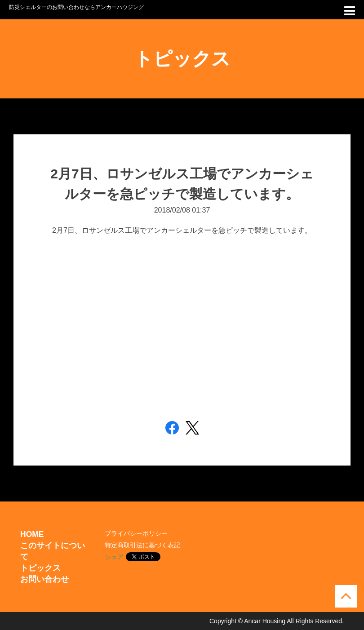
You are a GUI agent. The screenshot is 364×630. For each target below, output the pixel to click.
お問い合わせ (44, 579)
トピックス (40, 568)
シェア (114, 557)
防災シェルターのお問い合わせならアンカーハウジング (76, 7)
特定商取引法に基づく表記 (142, 545)
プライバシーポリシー (136, 533)
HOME (32, 534)
